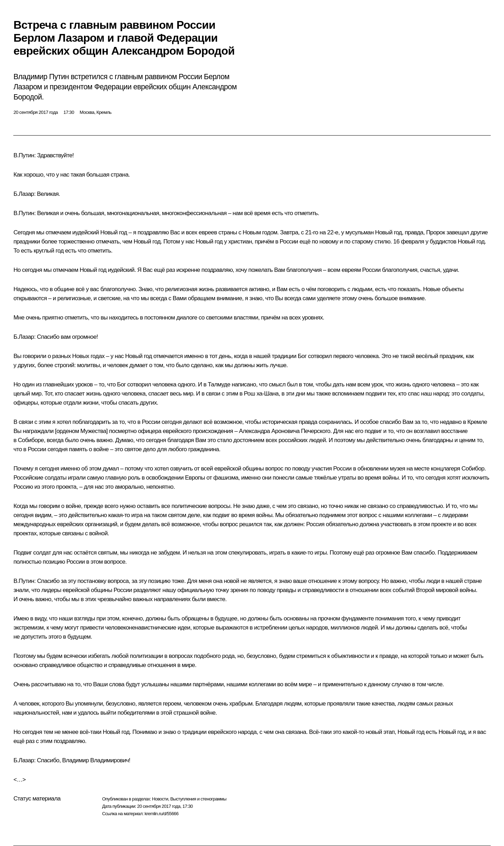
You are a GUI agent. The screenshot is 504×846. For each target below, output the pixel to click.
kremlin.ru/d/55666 (162, 814)
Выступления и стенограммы (198, 799)
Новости (160, 799)
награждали (38, 431)
